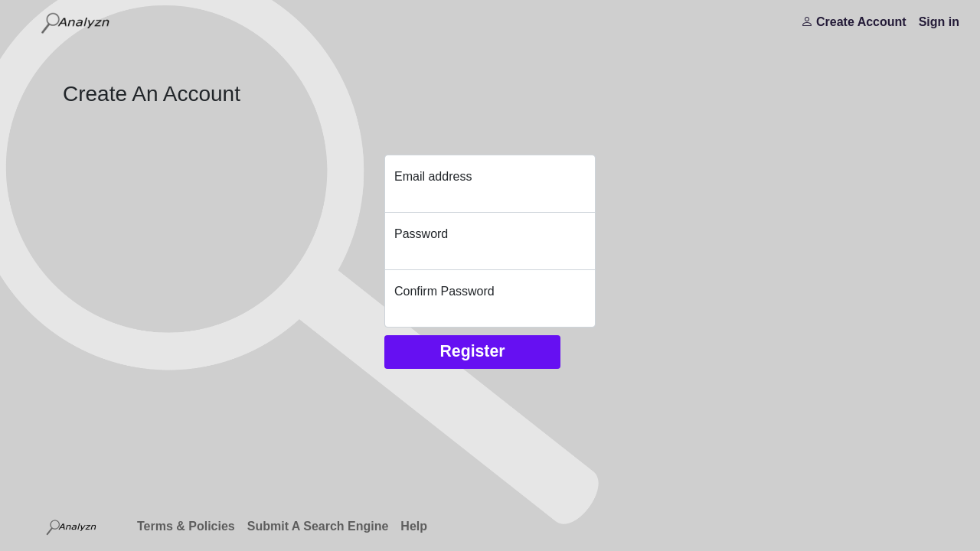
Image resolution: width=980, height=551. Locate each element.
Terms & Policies (186, 526)
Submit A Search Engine (318, 526)
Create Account (854, 22)
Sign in (939, 22)
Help (414, 526)
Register (472, 351)
